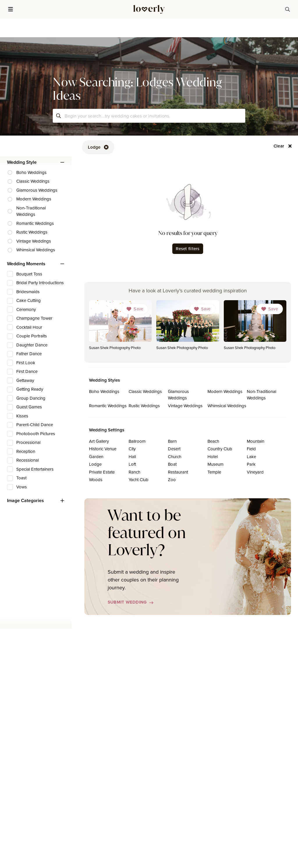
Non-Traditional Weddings (261, 395)
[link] (120, 327)
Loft (132, 464)
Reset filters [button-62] (188, 249)
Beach (213, 441)
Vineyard (255, 472)
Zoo (172, 480)
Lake (251, 457)
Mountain (256, 441)
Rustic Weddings (144, 406)
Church (175, 457)
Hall (132, 457)
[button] (10, 9)
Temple (214, 472)
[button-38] (288, 9)
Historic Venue (103, 449)
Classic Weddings (145, 391)
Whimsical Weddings (227, 406)
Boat (172, 464)
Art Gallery (99, 441)
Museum (215, 464)
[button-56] (283, 146)
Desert (174, 449)
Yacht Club (139, 480)
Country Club (220, 449)
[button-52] (98, 147)
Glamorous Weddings (178, 395)
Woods (96, 480)
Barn (172, 441)
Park (251, 464)
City (132, 449)
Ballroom (137, 441)
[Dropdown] (135, 309)
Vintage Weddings (185, 406)
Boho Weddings (104, 391)
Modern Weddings (225, 391)
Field (251, 449)
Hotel (213, 457)
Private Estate (102, 472)
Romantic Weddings (108, 406)
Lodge (95, 464)
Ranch (134, 472)
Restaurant (178, 472)
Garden (96, 457)
